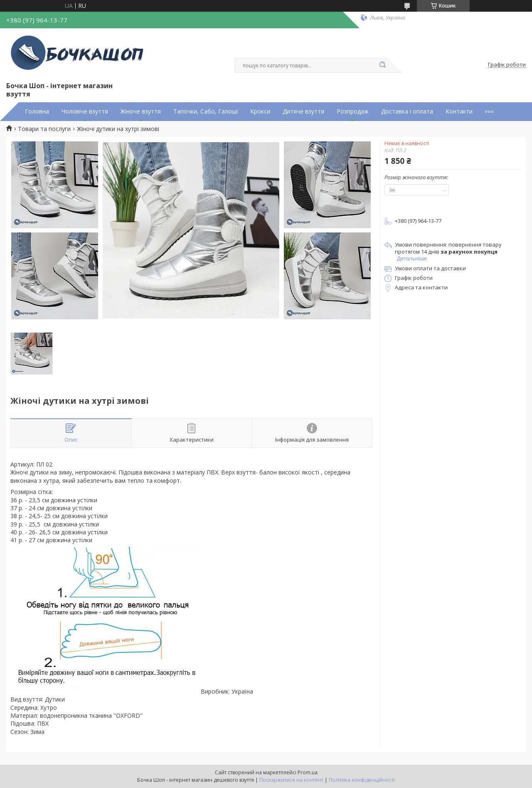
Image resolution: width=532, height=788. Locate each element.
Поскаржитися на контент (291, 780)
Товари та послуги (44, 129)
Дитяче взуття (303, 111)
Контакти (459, 111)
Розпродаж (353, 111)
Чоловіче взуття (85, 111)
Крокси (260, 111)
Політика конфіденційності (362, 780)
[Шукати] (382, 65)
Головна (37, 111)
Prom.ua (308, 772)
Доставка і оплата (407, 111)
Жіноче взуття (141, 111)
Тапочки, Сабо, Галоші (206, 111)
